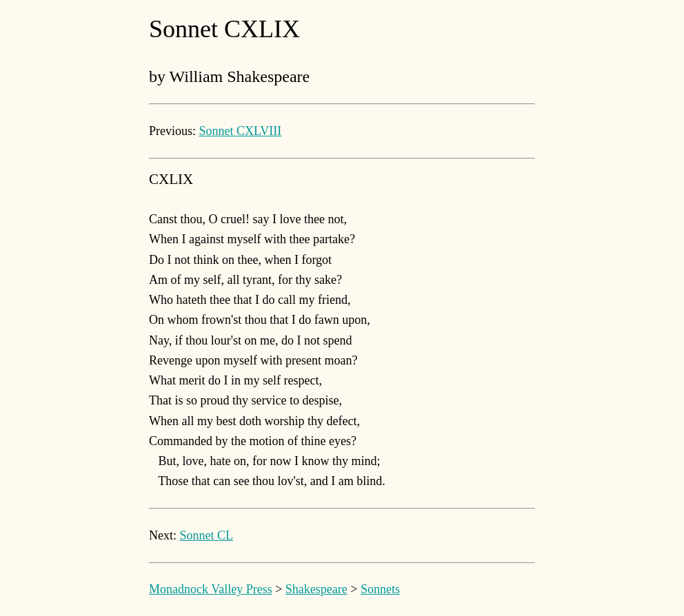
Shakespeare (316, 589)
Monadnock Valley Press (211, 589)
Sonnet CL (207, 535)
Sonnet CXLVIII (241, 131)
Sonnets (380, 589)
